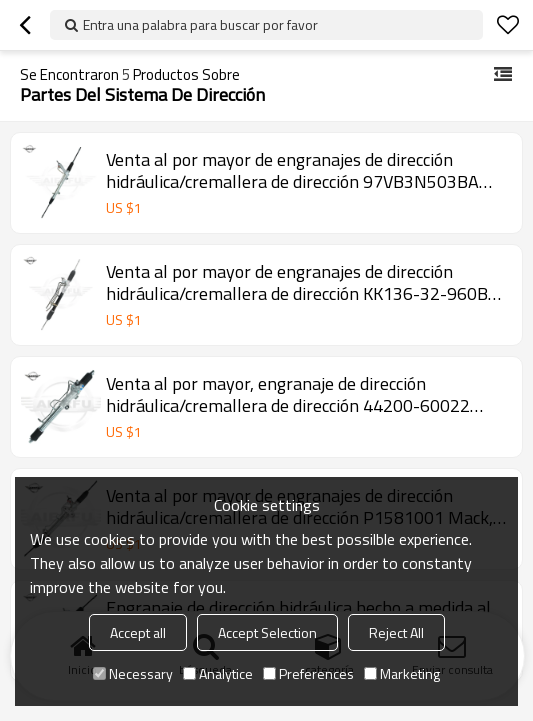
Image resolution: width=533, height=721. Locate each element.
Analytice (218, 673)
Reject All (396, 632)
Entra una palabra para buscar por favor (200, 24)
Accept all (138, 632)
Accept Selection (267, 632)
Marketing (402, 673)
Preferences (308, 673)
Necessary (133, 673)
